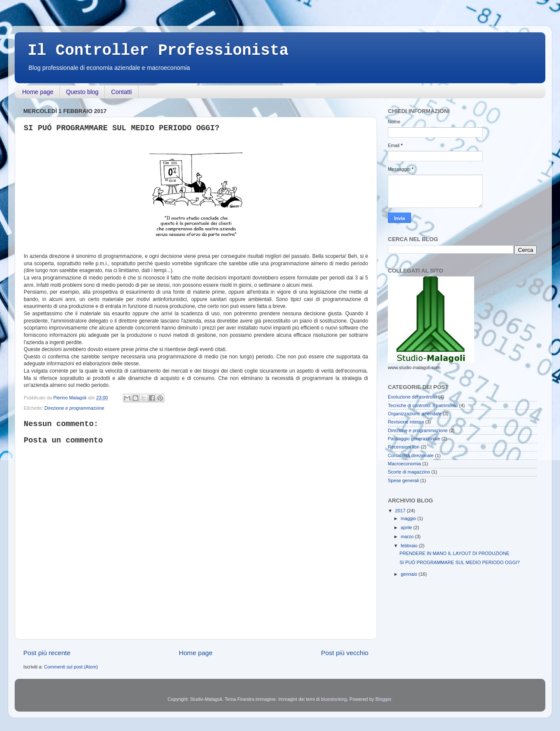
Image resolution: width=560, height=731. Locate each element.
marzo (408, 536)
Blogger (383, 699)
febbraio (410, 546)
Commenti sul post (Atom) (71, 667)
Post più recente (47, 653)
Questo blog (82, 92)
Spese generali (403, 480)
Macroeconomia (404, 464)
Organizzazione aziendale (415, 414)
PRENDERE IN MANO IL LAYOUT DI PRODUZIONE (455, 553)
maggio (409, 518)
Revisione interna (406, 422)
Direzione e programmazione (74, 408)
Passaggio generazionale (414, 439)
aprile (407, 527)
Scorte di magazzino (409, 472)
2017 (401, 511)
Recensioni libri (404, 447)
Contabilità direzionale (411, 455)
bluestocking (334, 699)
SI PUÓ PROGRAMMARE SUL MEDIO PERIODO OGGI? (460, 562)
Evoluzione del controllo (412, 397)
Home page (38, 92)
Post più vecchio (345, 653)
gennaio (410, 574)
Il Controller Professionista (158, 51)
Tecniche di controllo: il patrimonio (423, 405)
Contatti (121, 92)
